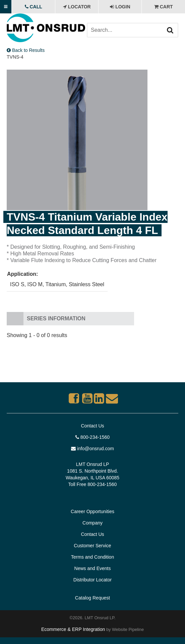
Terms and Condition (92, 557)
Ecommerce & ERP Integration (73, 629)
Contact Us (92, 426)
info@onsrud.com (92, 449)
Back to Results (26, 50)
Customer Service (92, 546)
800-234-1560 (92, 437)
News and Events (93, 568)
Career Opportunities (92, 511)
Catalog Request (92, 598)
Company (92, 523)
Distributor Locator (92, 580)
